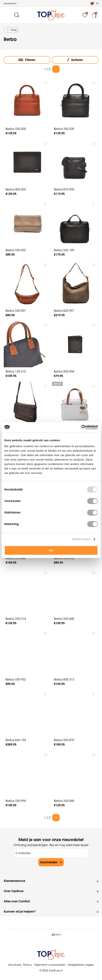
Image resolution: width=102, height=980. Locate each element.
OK (51, 550)
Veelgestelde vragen (81, 965)
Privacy (28, 965)
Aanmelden (49, 862)
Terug (14, 30)
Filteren (30, 60)
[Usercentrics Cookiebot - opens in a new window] (81, 427)
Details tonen (81, 539)
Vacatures (15, 965)
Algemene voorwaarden (50, 965)
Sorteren (77, 60)
